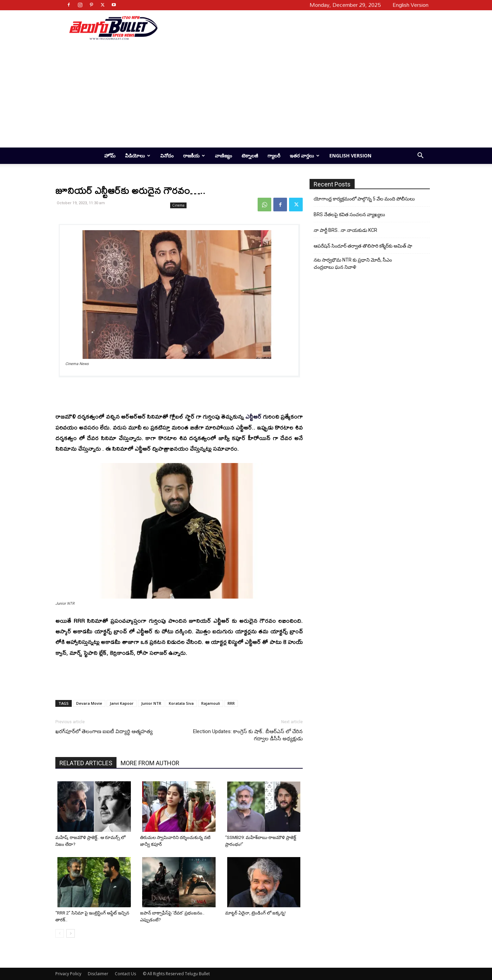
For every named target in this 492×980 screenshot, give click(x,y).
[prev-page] (60, 933)
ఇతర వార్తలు (305, 156)
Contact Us (125, 974)
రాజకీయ (194, 156)
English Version (350, 156)
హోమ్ (110, 156)
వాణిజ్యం (223, 156)
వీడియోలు (138, 156)
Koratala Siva (181, 703)
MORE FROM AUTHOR (150, 763)
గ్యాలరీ (274, 156)
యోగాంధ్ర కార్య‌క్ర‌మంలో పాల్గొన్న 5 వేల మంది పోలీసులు (364, 199)
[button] (420, 156)
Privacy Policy (68, 974)
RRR (231, 703)
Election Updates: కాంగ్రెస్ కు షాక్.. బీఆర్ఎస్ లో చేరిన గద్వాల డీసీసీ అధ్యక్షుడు (248, 735)
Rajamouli (211, 703)
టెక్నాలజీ (250, 156)
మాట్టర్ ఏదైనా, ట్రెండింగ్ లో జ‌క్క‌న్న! (255, 913)
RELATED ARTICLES (86, 763)
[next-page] (71, 933)
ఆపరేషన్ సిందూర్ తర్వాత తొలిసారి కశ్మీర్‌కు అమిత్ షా (363, 246)
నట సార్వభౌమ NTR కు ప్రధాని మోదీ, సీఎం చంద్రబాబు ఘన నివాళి (353, 263)
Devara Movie (89, 703)
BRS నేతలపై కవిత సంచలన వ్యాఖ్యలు (349, 214)
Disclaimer (98, 974)
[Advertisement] (291, 28)
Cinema (178, 205)
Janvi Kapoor (122, 703)
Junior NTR (151, 703)
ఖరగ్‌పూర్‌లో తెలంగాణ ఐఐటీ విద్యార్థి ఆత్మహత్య (104, 731)
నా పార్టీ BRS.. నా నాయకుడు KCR (345, 230)
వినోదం (167, 156)
